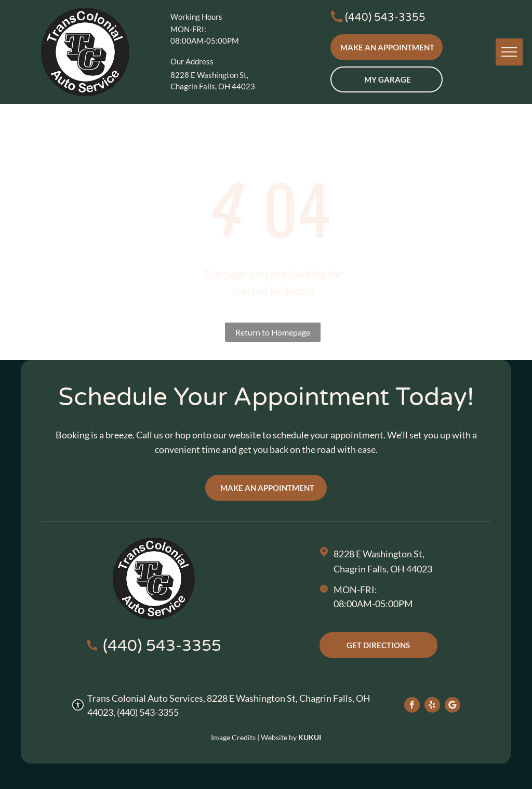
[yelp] (432, 706)
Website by (279, 737)
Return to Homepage (273, 332)
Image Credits (233, 737)
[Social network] (453, 706)
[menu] (509, 52)
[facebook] (412, 706)
